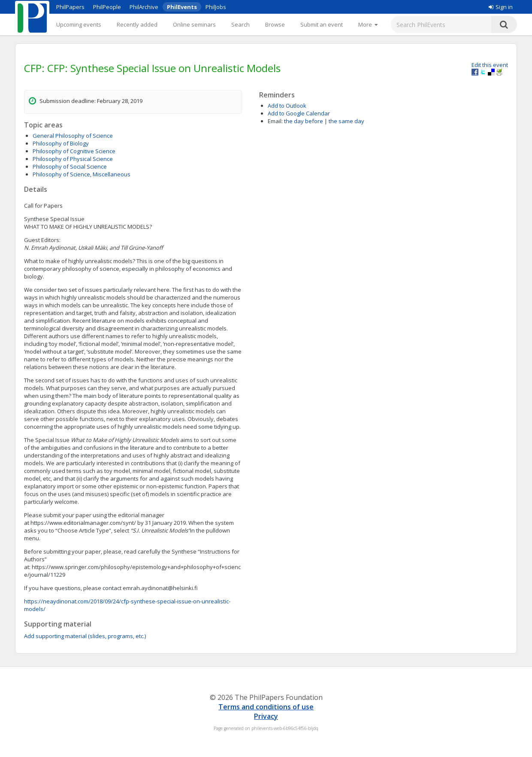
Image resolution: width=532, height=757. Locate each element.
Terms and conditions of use (266, 707)
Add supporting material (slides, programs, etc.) (85, 636)
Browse (275, 24)
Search (240, 24)
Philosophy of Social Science (70, 167)
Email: (275, 121)
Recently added (137, 24)
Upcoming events (79, 24)
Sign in (501, 7)
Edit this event (490, 65)
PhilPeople (107, 7)
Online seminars (194, 24)
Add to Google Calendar (299, 113)
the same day (346, 121)
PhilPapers (70, 7)
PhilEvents (182, 7)
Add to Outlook (287, 106)
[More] (368, 24)
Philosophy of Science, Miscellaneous (82, 174)
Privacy (266, 716)
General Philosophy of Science (73, 136)
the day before (304, 121)
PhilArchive (144, 7)
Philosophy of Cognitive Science (74, 151)
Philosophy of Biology (61, 143)
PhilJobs (216, 7)
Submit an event (322, 24)
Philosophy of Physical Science (73, 159)
